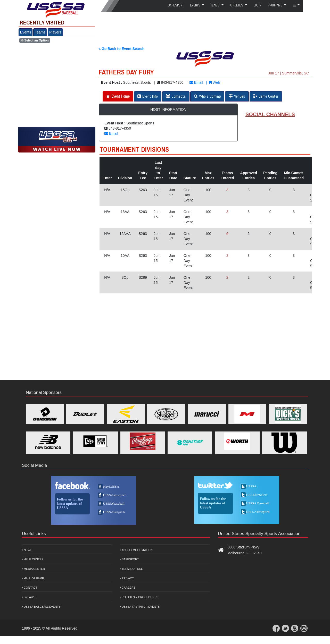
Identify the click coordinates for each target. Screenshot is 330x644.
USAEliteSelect (257, 495)
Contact (30, 588)
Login (257, 5)
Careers (128, 588)
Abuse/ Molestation (136, 550)
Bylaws (29, 597)
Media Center (34, 569)
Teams (40, 32)
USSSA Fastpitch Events (140, 607)
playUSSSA (111, 486)
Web (214, 82)
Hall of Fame (33, 578)
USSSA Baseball (258, 503)
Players (55, 32)
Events (26, 32)
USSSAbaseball (114, 503)
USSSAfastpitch (114, 512)
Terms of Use (131, 569)
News (27, 550)
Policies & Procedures (139, 597)
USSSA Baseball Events (41, 607)
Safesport (129, 559)
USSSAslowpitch (115, 495)
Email (196, 82)
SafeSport (176, 5)
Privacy (127, 578)
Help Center (33, 559)
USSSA (251, 486)
